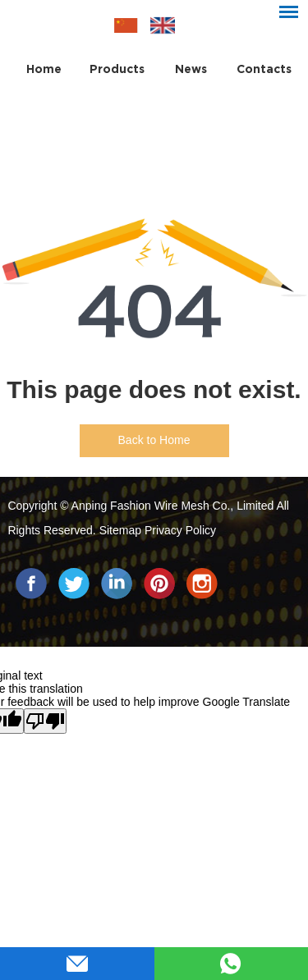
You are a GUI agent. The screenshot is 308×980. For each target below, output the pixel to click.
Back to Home (154, 440)
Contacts (264, 69)
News (191, 69)
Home (44, 69)
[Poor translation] (45, 721)
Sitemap (122, 530)
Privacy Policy (180, 530)
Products (117, 69)
